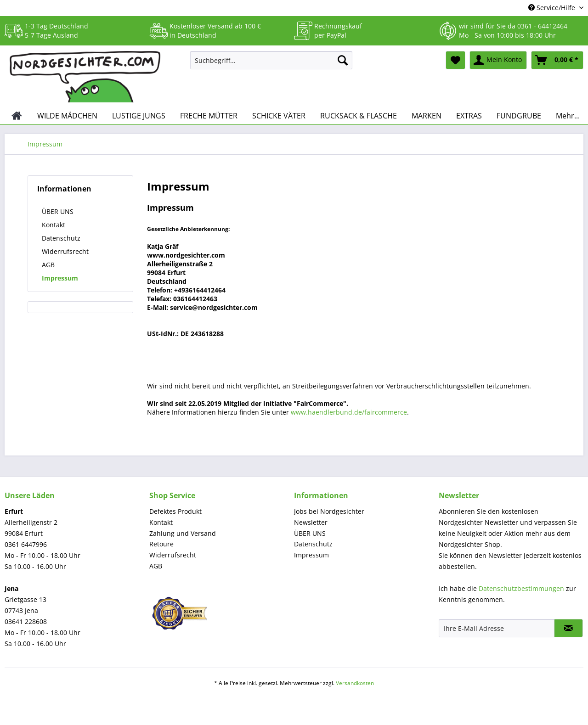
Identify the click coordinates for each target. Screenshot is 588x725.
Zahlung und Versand (183, 533)
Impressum (60, 278)
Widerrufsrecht (65, 251)
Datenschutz (61, 238)
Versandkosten (355, 683)
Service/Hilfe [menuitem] (553, 8)
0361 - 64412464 (542, 26)
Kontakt (54, 225)
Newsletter (311, 522)
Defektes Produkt (175, 511)
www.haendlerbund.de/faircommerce (349, 412)
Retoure (161, 544)
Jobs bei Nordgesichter (329, 511)
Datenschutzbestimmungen (521, 588)
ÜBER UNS (58, 211)
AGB (48, 265)
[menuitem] (271, 65)
